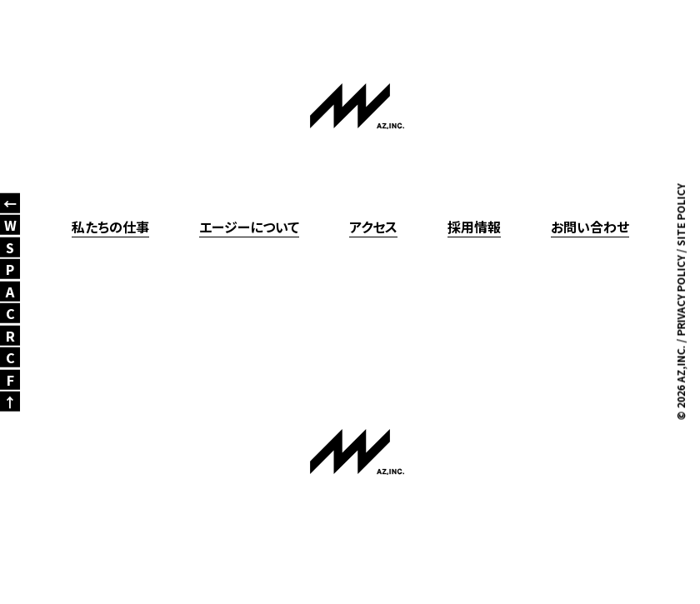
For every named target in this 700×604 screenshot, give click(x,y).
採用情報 (474, 227)
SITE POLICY (680, 215)
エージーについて (249, 227)
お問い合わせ (590, 227)
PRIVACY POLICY (680, 295)
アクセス (373, 227)
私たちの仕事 (110, 227)
